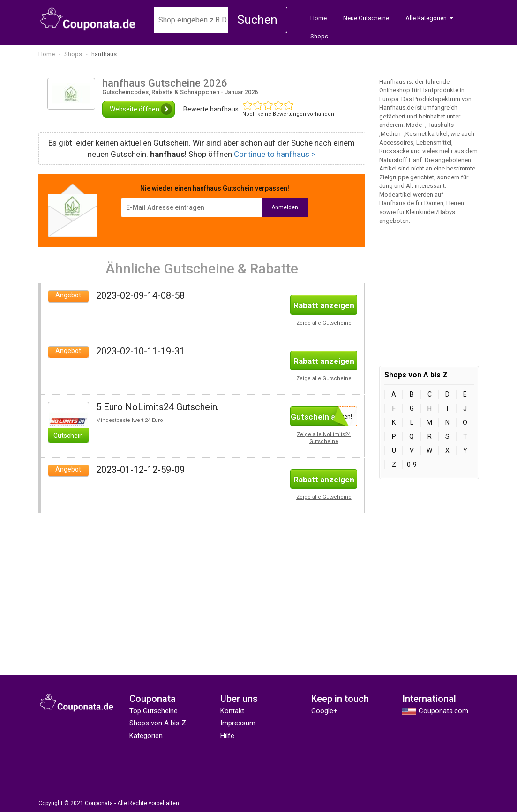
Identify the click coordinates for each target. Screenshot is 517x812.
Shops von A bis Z (158, 723)
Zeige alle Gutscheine (324, 323)
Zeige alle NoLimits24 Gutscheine (324, 438)
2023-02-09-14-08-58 (140, 295)
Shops (319, 36)
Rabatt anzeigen (324, 305)
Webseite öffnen (141, 109)
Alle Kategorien (426, 18)
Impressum (238, 723)
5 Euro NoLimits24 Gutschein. (157, 407)
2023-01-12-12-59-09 (140, 470)
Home (318, 18)
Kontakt (232, 711)
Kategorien (146, 736)
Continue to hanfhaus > (275, 154)
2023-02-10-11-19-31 (140, 351)
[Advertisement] (116, 579)
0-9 (412, 465)
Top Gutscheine (154, 711)
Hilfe (227, 736)
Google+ (324, 711)
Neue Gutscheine (366, 18)
